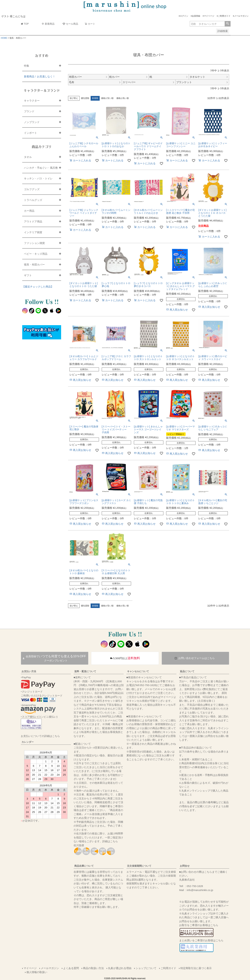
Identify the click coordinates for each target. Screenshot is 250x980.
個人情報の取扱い (37, 972)
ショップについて (146, 968)
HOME (4, 38)
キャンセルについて (138, 671)
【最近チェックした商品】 (38, 287)
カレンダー (28, 742)
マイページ (209, 16)
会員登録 (196, 16)
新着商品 (48, 24)
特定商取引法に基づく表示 (196, 968)
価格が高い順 (123, 98)
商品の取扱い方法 (93, 968)
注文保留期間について (139, 866)
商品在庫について (84, 866)
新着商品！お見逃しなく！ (40, 76)
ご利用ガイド (224, 16)
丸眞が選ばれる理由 (120, 968)
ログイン (184, 16)
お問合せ (185, 866)
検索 (228, 24)
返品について (187, 671)
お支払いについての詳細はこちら (40, 736)
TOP (25, 24)
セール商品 (70, 24)
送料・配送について (85, 671)
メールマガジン (241, 16)
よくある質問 (71, 968)
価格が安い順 (107, 98)
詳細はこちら (110, 841)
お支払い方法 (29, 671)
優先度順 (85, 98)
